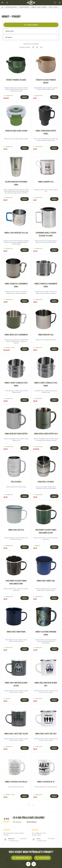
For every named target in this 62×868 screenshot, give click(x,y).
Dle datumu (9, 37)
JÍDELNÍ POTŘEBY (24, 7)
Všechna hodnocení (31, 822)
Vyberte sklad (10, 31)
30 (37, 47)
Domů (2, 7)
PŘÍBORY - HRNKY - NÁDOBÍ (39, 7)
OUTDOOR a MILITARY (11, 7)
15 (33, 47)
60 (41, 47)
